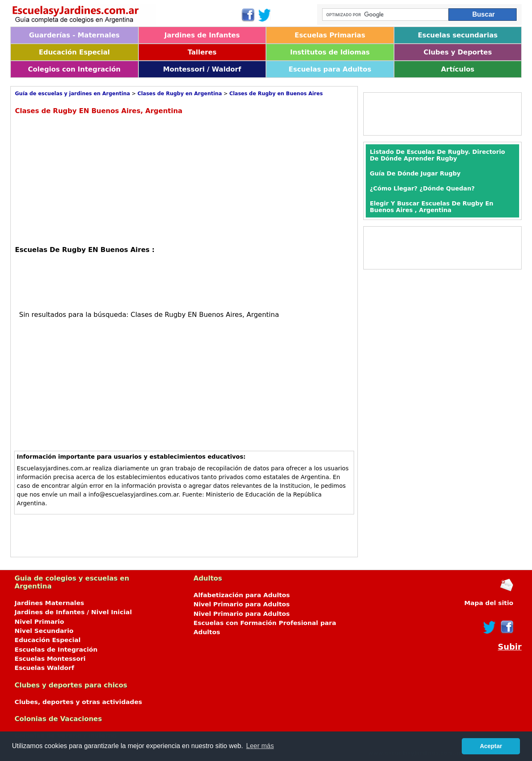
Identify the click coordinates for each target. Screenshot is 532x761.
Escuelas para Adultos (330, 69)
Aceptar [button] (491, 746)
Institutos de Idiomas (330, 52)
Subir (510, 647)
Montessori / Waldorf (202, 69)
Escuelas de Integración (56, 650)
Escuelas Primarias (330, 35)
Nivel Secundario (44, 631)
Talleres (202, 52)
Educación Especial (74, 52)
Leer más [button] (260, 746)
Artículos (458, 69)
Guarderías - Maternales (74, 35)
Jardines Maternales (49, 603)
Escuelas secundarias (458, 35)
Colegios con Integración (74, 69)
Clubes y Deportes (458, 52)
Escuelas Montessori (50, 659)
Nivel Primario (39, 622)
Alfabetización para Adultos (242, 595)
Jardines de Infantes (202, 35)
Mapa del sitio (489, 603)
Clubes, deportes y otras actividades (78, 702)
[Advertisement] (85, 179)
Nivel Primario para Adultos (242, 604)
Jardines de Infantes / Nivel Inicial (73, 612)
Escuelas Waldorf (44, 668)
